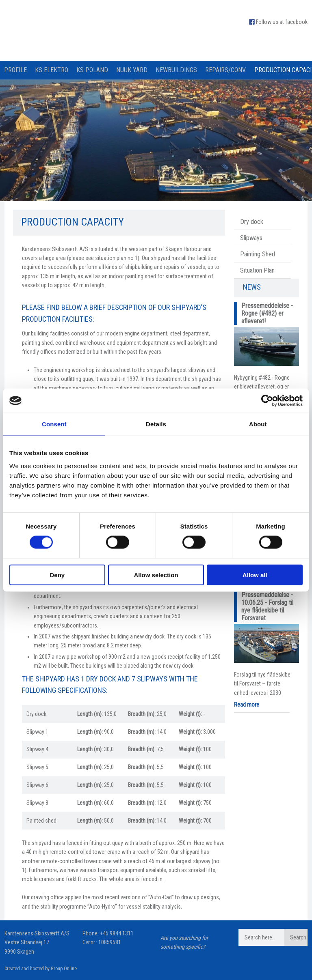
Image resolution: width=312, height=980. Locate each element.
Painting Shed (258, 254)
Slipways (251, 238)
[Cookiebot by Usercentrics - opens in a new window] (267, 401)
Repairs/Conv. (226, 70)
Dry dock (252, 222)
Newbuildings (176, 70)
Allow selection (156, 575)
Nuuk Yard (132, 70)
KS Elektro (52, 70)
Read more (247, 705)
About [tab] (258, 424)
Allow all (255, 575)
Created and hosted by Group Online (41, 969)
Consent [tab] (54, 424)
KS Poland (92, 70)
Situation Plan (257, 270)
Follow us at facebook (282, 22)
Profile (15, 70)
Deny (57, 575)
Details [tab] (156, 424)
